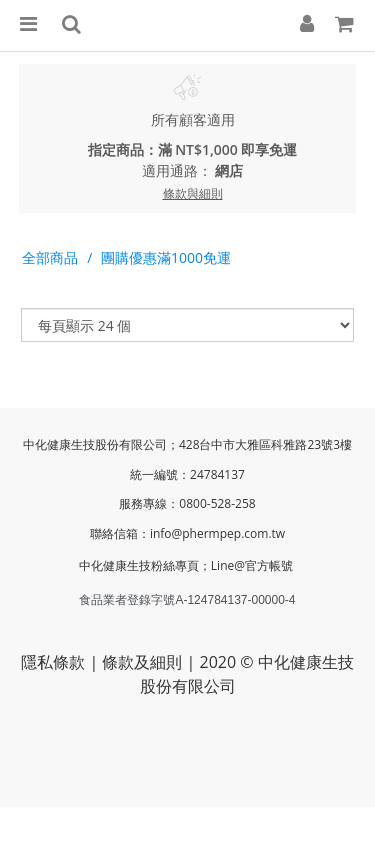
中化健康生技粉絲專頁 (139, 565)
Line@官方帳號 (253, 565)
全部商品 (50, 257)
